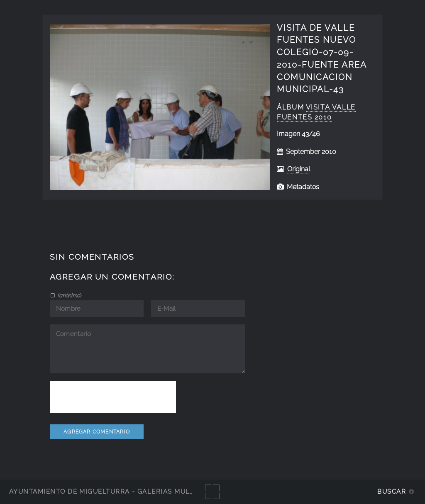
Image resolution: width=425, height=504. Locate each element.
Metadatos (303, 187)
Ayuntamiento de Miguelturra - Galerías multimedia (114, 491)
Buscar (392, 491)
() (69, 295)
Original (299, 169)
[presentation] (113, 397)
